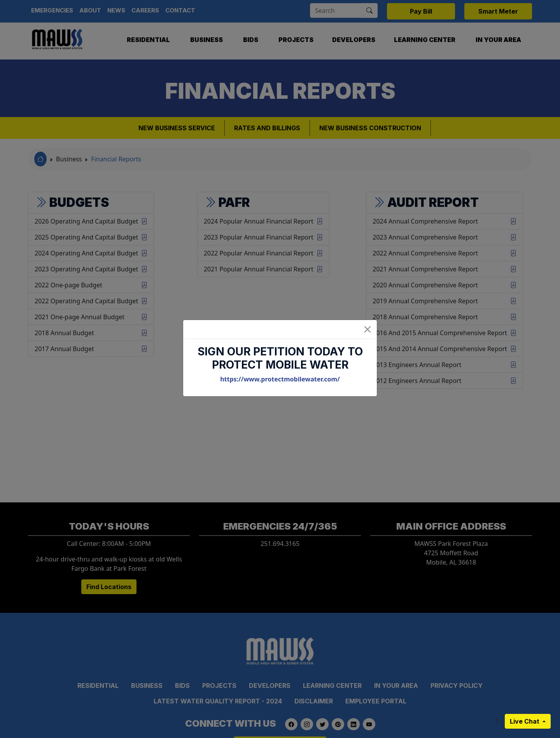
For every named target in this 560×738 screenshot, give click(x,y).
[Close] (367, 329)
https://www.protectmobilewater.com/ (280, 379)
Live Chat (525, 721)
